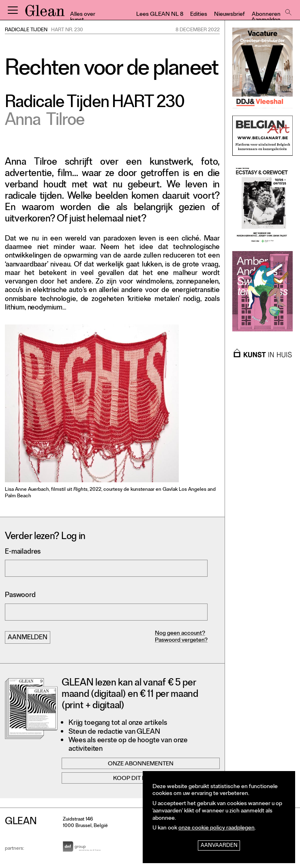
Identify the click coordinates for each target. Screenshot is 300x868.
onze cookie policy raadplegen (216, 828)
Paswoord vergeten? (181, 641)
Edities (199, 15)
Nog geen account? (180, 634)
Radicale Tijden (26, 30)
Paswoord (20, 596)
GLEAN (45, 13)
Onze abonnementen (141, 764)
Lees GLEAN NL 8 (160, 15)
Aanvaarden (219, 846)
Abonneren (266, 15)
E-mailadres (23, 552)
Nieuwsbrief (229, 15)
